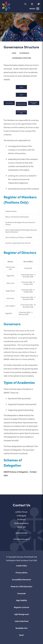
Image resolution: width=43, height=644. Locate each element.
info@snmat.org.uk (21, 539)
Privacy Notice (22, 572)
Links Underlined (22, 621)
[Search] (25, 4)
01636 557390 (21, 533)
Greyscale (22, 593)
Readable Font (22, 628)
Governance (24, 53)
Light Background (21, 614)
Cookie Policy (21, 566)
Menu (32, 9)
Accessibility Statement (21, 579)
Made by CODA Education (21, 586)
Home (14, 53)
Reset (21, 635)
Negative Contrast (22, 607)
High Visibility (22, 600)
